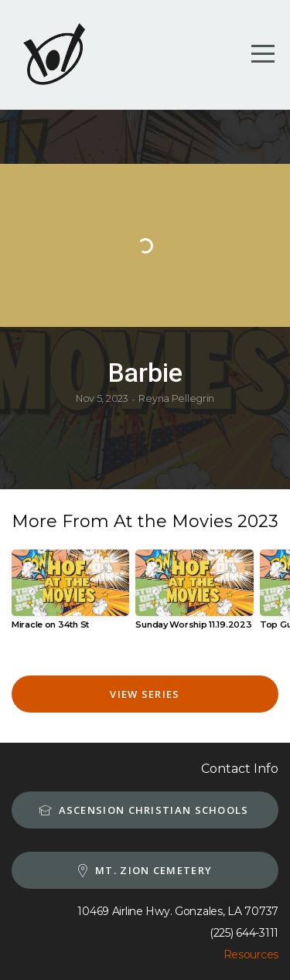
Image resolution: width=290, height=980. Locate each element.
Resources (251, 954)
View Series (145, 694)
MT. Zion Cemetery (143, 870)
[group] (70, 595)
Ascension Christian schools (143, 810)
